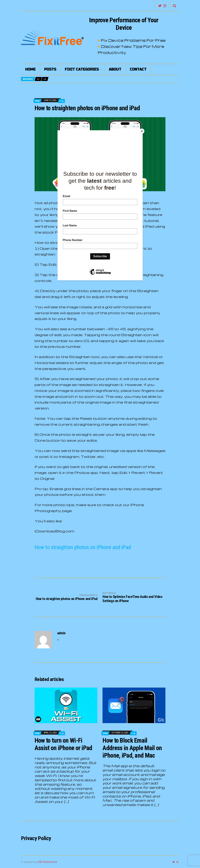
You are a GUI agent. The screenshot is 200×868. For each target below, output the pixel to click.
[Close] (142, 131)
